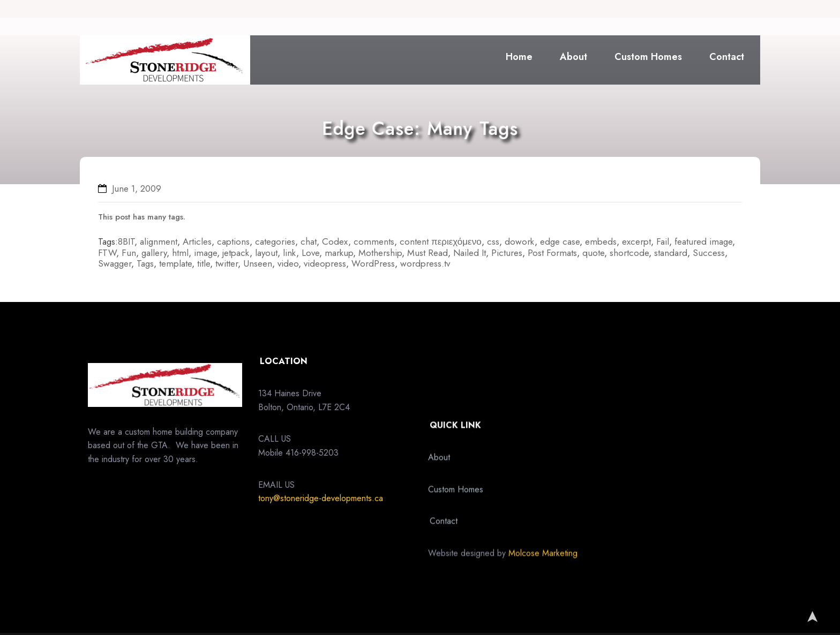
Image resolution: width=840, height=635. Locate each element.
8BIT (126, 241)
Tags (145, 263)
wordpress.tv (425, 263)
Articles (197, 241)
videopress (325, 263)
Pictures (507, 253)
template (175, 263)
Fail (663, 241)
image (205, 253)
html (180, 253)
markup (339, 253)
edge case (560, 241)
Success (709, 253)
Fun (129, 253)
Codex (335, 241)
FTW (107, 253)
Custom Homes (648, 57)
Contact (727, 57)
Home (519, 57)
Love (310, 253)
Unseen (258, 263)
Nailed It (470, 253)
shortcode (629, 253)
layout (266, 253)
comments (374, 241)
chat (309, 241)
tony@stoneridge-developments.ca (321, 532)
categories (275, 241)
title (204, 263)
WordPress (373, 263)
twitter (227, 263)
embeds (601, 241)
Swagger (115, 263)
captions (233, 241)
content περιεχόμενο (441, 241)
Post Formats (552, 253)
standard (671, 253)
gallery (154, 253)
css (493, 241)
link (290, 253)
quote (593, 253)
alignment (159, 241)
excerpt (636, 241)
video (288, 263)
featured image (703, 241)
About (573, 57)
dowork (520, 241)
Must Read (427, 253)
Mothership (380, 253)
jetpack (236, 253)
